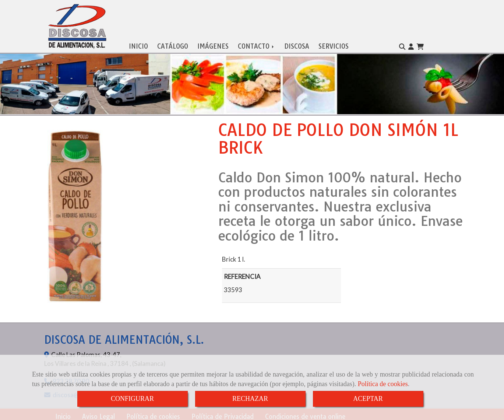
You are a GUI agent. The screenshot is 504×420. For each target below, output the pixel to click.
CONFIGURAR (132, 399)
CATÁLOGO (173, 44)
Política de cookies (383, 384)
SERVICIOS (334, 44)
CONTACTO (256, 44)
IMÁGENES (213, 44)
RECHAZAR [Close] (250, 399)
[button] (411, 45)
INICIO (138, 44)
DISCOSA (297, 44)
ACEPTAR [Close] (368, 399)
